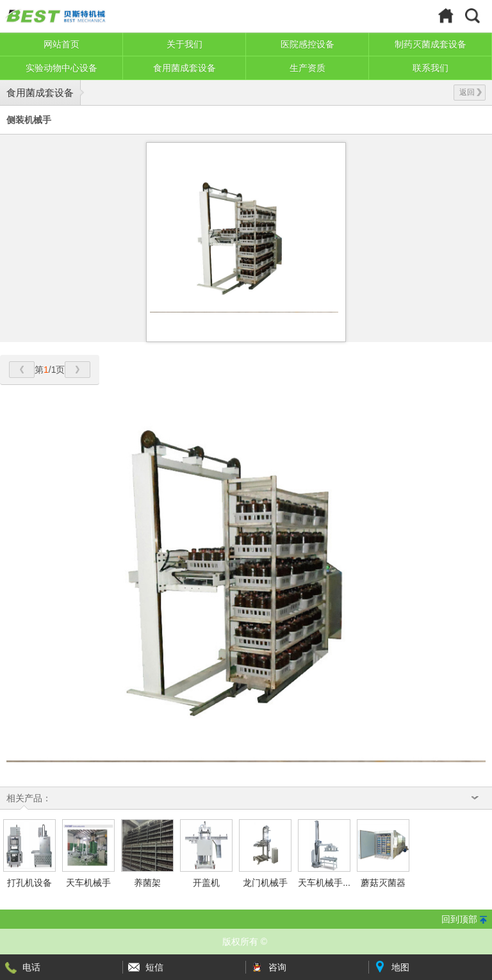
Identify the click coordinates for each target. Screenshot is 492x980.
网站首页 (61, 44)
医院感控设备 (307, 44)
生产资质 (307, 68)
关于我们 (184, 44)
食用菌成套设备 (184, 68)
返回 (471, 92)
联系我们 (430, 68)
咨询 (277, 967)
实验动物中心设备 (61, 68)
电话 (31, 967)
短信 (154, 967)
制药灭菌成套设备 (430, 44)
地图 (400, 967)
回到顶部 (459, 919)
